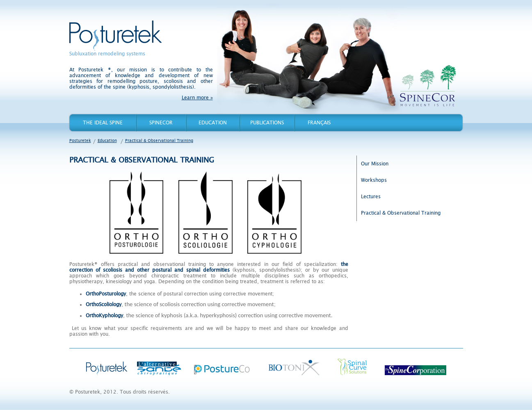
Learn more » (197, 98)
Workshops (374, 180)
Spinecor (161, 123)
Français (319, 123)
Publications (267, 123)
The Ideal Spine (103, 123)
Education (213, 123)
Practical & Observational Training (159, 141)
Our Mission (375, 164)
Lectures (371, 197)
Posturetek (115, 36)
